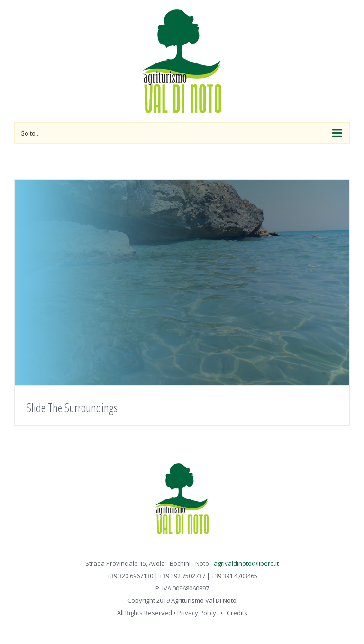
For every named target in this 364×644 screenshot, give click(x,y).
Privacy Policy (197, 613)
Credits (237, 613)
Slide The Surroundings (72, 408)
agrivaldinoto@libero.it (246, 563)
